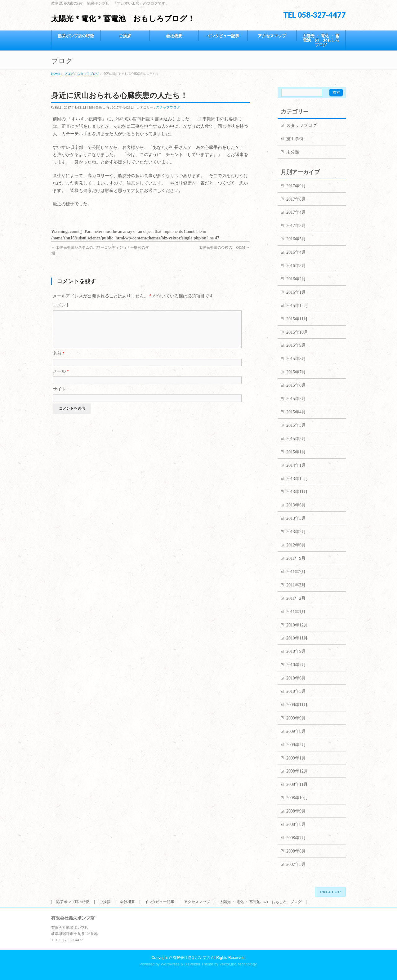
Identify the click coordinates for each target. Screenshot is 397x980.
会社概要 (127, 902)
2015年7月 (296, 372)
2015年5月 (296, 399)
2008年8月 (296, 824)
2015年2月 (296, 439)
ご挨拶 (105, 902)
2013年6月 (296, 505)
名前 (59, 361)
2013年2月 (296, 532)
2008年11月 (297, 784)
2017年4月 (296, 212)
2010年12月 (297, 625)
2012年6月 (296, 545)
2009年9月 (296, 718)
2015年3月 (296, 425)
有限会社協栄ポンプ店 (191, 958)
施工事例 (295, 139)
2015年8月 (296, 359)
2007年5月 (296, 864)
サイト (59, 396)
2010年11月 (297, 638)
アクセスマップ (197, 902)
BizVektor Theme (199, 964)
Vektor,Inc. (228, 964)
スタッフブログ (168, 107)
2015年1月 (296, 452)
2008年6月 (296, 851)
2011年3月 (296, 585)
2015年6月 (296, 385)
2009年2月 (296, 745)
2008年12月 (297, 771)
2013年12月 (297, 479)
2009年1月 (296, 758)
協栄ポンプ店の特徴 (73, 902)
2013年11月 (297, 492)
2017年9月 (296, 186)
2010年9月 (296, 651)
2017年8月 (296, 199)
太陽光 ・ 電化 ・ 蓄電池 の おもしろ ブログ (261, 902)
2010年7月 (296, 665)
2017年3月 (296, 226)
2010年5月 (296, 691)
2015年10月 (297, 332)
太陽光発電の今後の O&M (224, 247)
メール (61, 379)
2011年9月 (296, 558)
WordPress (170, 964)
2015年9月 (296, 345)
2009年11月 (297, 705)
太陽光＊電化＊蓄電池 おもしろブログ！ (123, 18)
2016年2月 (296, 279)
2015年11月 (297, 319)
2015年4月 (296, 412)
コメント (61, 305)
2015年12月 (297, 306)
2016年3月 (296, 266)
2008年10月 (297, 798)
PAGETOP (330, 892)
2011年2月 (296, 598)
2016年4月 (296, 252)
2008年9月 (296, 811)
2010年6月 (296, 678)
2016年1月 (296, 292)
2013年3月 (296, 518)
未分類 (293, 152)
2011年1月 (296, 612)
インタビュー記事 (159, 902)
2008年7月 (296, 838)
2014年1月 (296, 465)
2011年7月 (296, 572)
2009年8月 (296, 731)
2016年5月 (296, 239)
